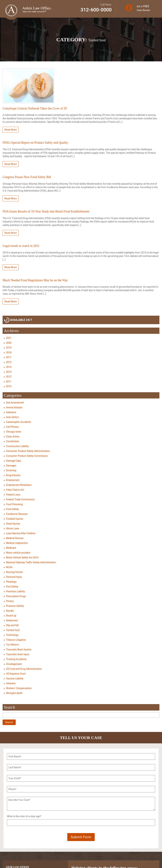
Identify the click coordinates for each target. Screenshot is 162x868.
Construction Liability (17, 446)
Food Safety (12, 509)
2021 (9, 338)
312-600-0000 (96, 10)
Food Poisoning (14, 504)
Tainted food (13, 630)
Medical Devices (15, 538)
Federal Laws (13, 495)
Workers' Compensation (19, 688)
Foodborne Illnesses (17, 514)
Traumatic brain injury (18, 654)
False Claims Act (15, 490)
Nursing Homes (14, 572)
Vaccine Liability (15, 679)
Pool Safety (12, 587)
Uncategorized (14, 664)
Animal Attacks (14, 407)
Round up (11, 616)
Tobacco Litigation (16, 640)
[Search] (81, 715)
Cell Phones (12, 427)
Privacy (10, 601)
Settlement (12, 620)
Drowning (11, 470)
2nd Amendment (15, 403)
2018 (9, 352)
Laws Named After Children (21, 533)
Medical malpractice (17, 543)
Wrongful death (14, 693)
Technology (12, 635)
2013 (9, 372)
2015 (9, 362)
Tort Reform (13, 645)
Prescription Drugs (16, 596)
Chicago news (14, 432)
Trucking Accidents (16, 659)
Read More (11, 130)
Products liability (15, 606)
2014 (9, 367)
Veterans (11, 683)
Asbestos (11, 412)
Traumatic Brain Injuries (19, 649)
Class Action (13, 437)
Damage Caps (14, 461)
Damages (11, 466)
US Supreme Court (16, 674)
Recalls (10, 611)
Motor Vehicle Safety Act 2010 (22, 558)
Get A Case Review (143, 8)
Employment (13, 480)
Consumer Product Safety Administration (28, 451)
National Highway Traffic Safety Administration (31, 562)
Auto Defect (12, 417)
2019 (9, 348)
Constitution (13, 441)
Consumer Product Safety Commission (27, 456)
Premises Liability (16, 591)
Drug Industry (13, 475)
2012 (9, 377)
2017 (9, 357)
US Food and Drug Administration (24, 669)
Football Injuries (15, 519)
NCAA (9, 567)
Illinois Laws (13, 528)
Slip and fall (12, 625)
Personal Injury (14, 577)
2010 (9, 386)
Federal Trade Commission (20, 499)
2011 (9, 382)
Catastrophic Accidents (19, 422)
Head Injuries (13, 524)
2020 (9, 343)
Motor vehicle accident (18, 553)
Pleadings (11, 582)
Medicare (11, 548)
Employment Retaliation (19, 485)
